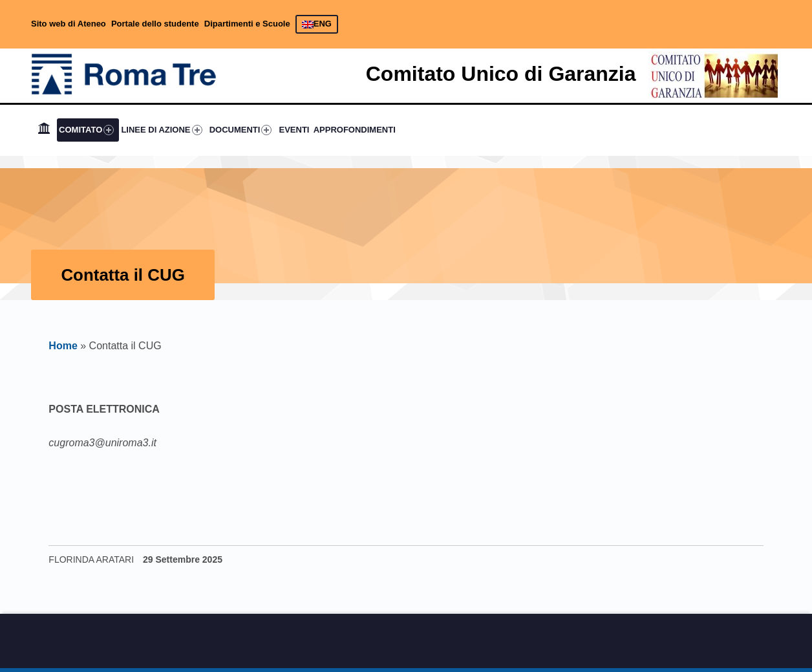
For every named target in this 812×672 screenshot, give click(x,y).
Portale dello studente (155, 24)
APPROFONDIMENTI (355, 130)
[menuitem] (44, 130)
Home (63, 346)
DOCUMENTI (241, 130)
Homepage (44, 130)
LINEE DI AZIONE (161, 130)
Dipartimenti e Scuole (247, 24)
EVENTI (294, 130)
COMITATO (86, 130)
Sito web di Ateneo (69, 24)
